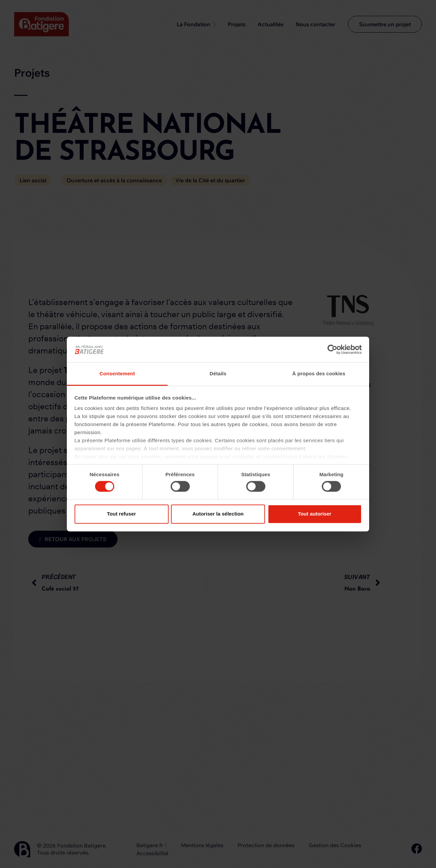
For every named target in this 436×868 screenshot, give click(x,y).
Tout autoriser (315, 514)
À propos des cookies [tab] (319, 374)
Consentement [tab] (117, 374)
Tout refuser (121, 514)
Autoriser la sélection (218, 514)
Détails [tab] (218, 374)
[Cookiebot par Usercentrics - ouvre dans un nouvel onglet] (332, 349)
